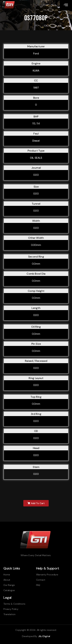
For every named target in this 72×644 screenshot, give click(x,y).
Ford (36, 54)
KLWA (36, 71)
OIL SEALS (36, 158)
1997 (36, 88)
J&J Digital (44, 636)
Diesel (36, 141)
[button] (36, 503)
